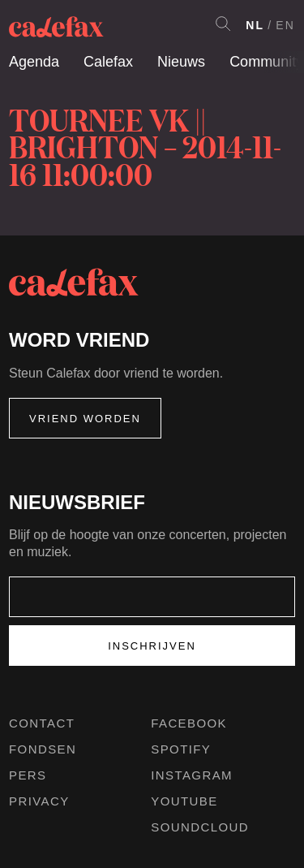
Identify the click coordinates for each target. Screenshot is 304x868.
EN (285, 25)
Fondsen (43, 749)
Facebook (189, 723)
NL (255, 25)
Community (266, 62)
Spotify (181, 749)
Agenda (34, 62)
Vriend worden (85, 419)
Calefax (108, 62)
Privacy (39, 801)
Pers (28, 775)
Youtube (184, 801)
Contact (42, 723)
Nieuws (181, 62)
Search (223, 24)
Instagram (192, 775)
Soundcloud (200, 827)
